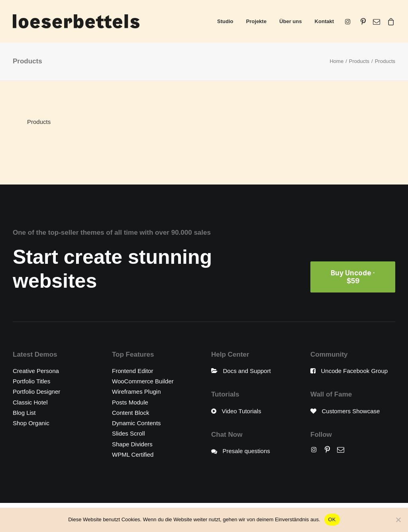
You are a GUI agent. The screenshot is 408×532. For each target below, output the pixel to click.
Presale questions (246, 451)
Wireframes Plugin (136, 392)
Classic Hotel (30, 402)
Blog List (24, 413)
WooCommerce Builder (143, 381)
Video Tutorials (242, 411)
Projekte (256, 21)
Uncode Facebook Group (355, 371)
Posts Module (130, 402)
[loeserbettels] (76, 21)
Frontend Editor (132, 371)
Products (359, 61)
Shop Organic (31, 423)
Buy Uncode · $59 (354, 277)
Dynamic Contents (136, 423)
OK (332, 519)
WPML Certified (133, 454)
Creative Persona (36, 371)
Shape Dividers (132, 444)
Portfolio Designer (36, 392)
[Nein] (398, 520)
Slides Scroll (128, 433)
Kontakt (324, 21)
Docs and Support (247, 371)
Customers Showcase (351, 411)
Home (336, 61)
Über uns (290, 21)
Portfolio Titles (31, 381)
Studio (225, 21)
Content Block (130, 413)
